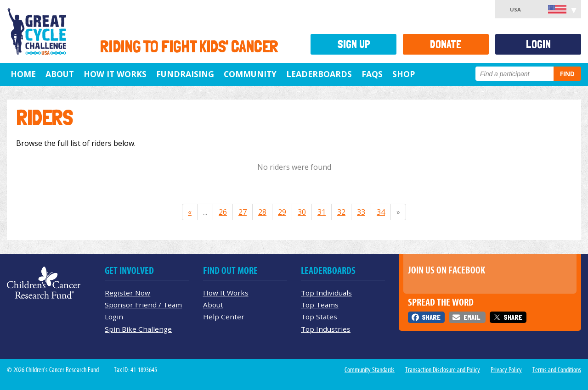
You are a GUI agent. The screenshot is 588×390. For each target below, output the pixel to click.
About (60, 74)
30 (302, 212)
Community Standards (370, 370)
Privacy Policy (506, 370)
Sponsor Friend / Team (143, 305)
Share (431, 317)
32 (341, 212)
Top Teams (320, 305)
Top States (319, 317)
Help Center (224, 317)
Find (567, 74)
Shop (404, 74)
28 (262, 212)
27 (243, 212)
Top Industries (326, 329)
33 (361, 212)
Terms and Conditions (557, 370)
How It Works (115, 74)
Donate (446, 44)
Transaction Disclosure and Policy (443, 370)
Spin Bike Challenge (138, 329)
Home (23, 74)
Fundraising (185, 74)
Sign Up (354, 44)
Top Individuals (326, 293)
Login (538, 44)
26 (223, 212)
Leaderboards (319, 74)
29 (282, 212)
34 (381, 212)
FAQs (372, 74)
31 (322, 212)
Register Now (127, 293)
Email (472, 317)
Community (250, 74)
